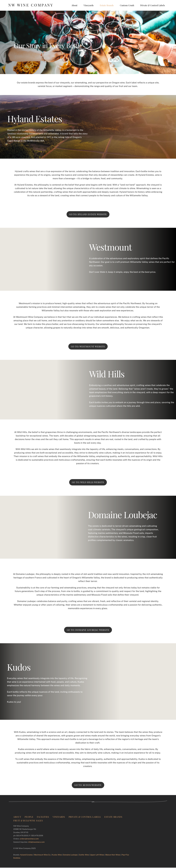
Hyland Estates (26, 855)
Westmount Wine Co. (42, 855)
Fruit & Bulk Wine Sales (28, 821)
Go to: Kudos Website (88, 785)
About (74, 5)
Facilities (43, 817)
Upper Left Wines (97, 855)
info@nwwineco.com (36, 842)
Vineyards (89, 5)
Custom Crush (127, 5)
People (29, 817)
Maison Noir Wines (113, 855)
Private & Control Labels (153, 5)
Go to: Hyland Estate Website (88, 214)
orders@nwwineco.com (29, 839)
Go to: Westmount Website (88, 346)
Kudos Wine (57, 855)
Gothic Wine (84, 855)
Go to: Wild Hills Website (88, 482)
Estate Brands (107, 5)
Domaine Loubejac (70, 855)
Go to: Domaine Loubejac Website (88, 630)
